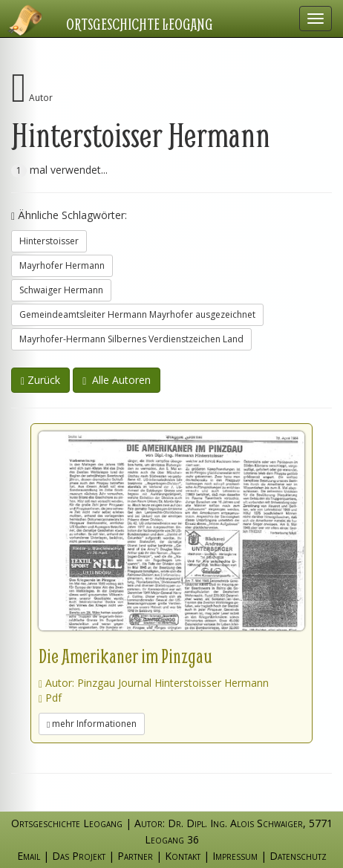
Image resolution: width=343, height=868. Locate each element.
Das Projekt (79, 856)
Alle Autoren (117, 380)
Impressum (235, 856)
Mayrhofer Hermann (62, 265)
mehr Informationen (92, 724)
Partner (135, 856)
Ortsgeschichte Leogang (140, 24)
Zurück (40, 380)
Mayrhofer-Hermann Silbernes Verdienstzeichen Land (131, 339)
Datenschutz (298, 856)
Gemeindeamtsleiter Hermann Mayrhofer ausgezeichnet (137, 314)
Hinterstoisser (49, 241)
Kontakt (183, 856)
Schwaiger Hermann (61, 290)
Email (29, 856)
